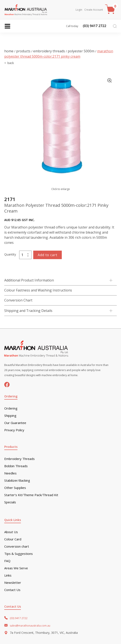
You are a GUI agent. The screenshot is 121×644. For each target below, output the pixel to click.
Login (79, 10)
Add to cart (48, 255)
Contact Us (12, 590)
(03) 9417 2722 (19, 618)
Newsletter (13, 583)
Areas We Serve (16, 568)
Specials (10, 502)
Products (23, 51)
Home (9, 51)
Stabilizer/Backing (17, 481)
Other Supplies (15, 488)
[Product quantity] (25, 255)
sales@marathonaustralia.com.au (30, 626)
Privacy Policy (14, 430)
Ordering (11, 408)
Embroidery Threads (49, 51)
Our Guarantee (15, 423)
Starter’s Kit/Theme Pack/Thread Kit (31, 495)
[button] (109, 80)
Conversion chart (17, 546)
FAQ (7, 561)
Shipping (10, 416)
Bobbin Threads (16, 466)
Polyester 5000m (81, 51)
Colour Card (13, 539)
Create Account (94, 10)
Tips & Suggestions (19, 554)
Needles (10, 473)
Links (8, 575)
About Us (11, 532)
